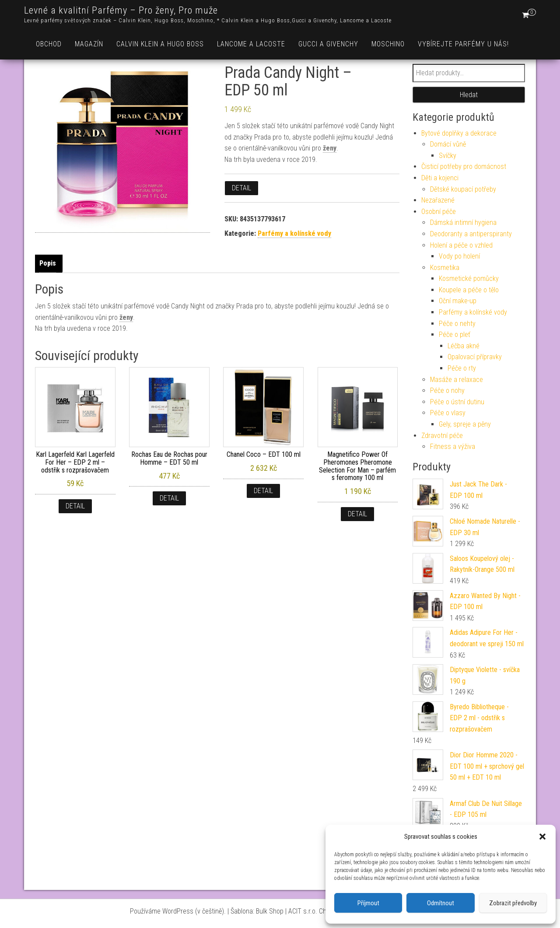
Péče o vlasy (448, 413)
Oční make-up (458, 301)
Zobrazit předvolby (513, 903)
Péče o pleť (455, 334)
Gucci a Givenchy (328, 44)
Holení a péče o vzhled (461, 245)
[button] (542, 837)
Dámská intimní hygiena (463, 222)
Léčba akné (464, 346)
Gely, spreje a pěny (465, 424)
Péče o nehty (457, 324)
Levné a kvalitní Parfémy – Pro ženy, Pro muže (121, 10)
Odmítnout (441, 903)
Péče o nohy (447, 390)
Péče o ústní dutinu (457, 402)
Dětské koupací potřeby (463, 189)
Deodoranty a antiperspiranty (471, 234)
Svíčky (448, 156)
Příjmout (368, 903)
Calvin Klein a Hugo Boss (160, 44)
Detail (241, 188)
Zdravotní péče (442, 436)
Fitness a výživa (453, 446)
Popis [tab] (48, 263)
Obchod (49, 44)
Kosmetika (445, 268)
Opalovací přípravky (475, 357)
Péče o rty (462, 368)
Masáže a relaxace (457, 380)
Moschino (388, 44)
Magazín (89, 44)
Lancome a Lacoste (251, 44)
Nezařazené (438, 200)
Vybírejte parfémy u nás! (463, 44)
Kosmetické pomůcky (469, 278)
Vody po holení (459, 256)
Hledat (469, 95)
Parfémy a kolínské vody (294, 233)
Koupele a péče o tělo (469, 290)
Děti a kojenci (440, 178)
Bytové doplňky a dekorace (459, 133)
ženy (330, 148)
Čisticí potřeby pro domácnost (464, 166)
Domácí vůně (448, 144)
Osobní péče (439, 212)
